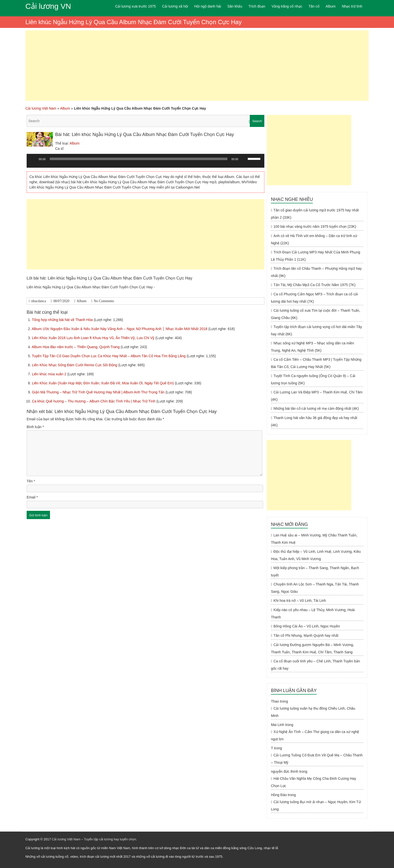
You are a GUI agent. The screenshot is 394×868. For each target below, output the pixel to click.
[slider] (139, 159)
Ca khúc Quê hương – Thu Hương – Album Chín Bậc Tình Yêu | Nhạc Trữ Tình (94, 401)
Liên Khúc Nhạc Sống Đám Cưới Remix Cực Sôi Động (75, 365)
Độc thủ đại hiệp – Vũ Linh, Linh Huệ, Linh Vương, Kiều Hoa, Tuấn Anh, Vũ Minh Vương (316, 555)
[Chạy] (33, 159)
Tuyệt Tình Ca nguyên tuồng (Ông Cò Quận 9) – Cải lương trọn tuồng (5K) (313, 379)
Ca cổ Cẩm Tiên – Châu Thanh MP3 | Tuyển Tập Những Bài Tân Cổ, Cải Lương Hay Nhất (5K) (316, 363)
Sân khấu (235, 6)
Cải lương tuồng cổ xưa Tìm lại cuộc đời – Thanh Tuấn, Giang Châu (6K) (315, 314)
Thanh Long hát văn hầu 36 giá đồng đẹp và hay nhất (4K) (314, 421)
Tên (31, 481)
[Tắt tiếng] (244, 159)
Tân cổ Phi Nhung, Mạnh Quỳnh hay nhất (306, 635)
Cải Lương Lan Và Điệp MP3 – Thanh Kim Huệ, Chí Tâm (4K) (317, 396)
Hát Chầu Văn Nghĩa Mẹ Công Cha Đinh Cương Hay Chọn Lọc (313, 782)
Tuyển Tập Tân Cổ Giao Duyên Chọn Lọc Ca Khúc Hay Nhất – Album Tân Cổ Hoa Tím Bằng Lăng (109, 356)
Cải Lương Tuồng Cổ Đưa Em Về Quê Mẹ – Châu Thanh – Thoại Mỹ (317, 759)
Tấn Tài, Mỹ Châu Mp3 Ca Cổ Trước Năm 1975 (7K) (314, 285)
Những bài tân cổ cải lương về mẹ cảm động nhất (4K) (316, 408)
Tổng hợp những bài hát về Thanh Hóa (63, 320)
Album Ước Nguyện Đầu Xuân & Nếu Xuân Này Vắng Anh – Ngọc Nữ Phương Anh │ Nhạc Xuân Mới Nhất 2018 (120, 329)
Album (331, 6)
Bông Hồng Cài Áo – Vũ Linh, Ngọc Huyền (307, 626)
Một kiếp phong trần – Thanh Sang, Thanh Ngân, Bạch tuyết (315, 572)
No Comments (104, 301)
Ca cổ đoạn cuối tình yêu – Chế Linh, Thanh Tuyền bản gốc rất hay (315, 665)
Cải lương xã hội (175, 6)
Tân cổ (314, 6)
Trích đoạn (257, 6)
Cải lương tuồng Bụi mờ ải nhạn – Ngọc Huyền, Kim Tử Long (316, 806)
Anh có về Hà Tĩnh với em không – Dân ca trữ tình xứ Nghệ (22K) (314, 239)
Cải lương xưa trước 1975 (135, 6)
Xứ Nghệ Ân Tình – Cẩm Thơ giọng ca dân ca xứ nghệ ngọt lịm (315, 735)
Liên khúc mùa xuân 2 (50, 374)
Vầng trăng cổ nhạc (287, 6)
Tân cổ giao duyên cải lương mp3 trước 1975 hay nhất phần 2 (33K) (315, 214)
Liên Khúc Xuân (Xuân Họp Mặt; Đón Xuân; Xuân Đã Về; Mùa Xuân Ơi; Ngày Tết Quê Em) (103, 383)
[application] (145, 163)
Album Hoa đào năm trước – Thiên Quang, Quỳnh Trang (76, 347)
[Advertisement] (197, 66)
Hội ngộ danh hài (208, 6)
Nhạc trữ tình (352, 6)
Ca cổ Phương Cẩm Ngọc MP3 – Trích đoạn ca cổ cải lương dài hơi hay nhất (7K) (314, 298)
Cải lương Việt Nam (41, 108)
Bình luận (35, 427)
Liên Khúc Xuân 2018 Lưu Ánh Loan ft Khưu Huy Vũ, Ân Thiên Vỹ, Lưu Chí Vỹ (94, 338)
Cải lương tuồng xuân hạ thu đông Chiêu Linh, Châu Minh (313, 712)
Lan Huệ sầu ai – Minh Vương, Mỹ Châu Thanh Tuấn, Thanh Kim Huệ (314, 539)
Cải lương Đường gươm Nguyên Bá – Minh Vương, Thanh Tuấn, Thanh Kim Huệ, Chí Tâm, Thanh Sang (312, 648)
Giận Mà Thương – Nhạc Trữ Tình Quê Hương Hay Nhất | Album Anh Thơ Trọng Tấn (99, 392)
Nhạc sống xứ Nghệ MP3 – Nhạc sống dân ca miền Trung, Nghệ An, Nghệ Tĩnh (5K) (312, 347)
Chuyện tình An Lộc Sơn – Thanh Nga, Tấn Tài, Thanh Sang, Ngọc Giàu (315, 588)
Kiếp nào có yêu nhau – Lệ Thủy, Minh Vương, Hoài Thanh (313, 613)
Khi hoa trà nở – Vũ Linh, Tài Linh (300, 601)
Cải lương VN (48, 6)
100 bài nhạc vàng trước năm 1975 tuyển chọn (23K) (315, 226)
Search (257, 121)
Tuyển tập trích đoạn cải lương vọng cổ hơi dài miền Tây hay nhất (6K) (316, 330)
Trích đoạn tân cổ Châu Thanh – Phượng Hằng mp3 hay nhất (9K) (316, 272)
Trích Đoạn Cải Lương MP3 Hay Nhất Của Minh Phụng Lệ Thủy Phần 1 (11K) (315, 256)
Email (32, 497)
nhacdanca (39, 301)
